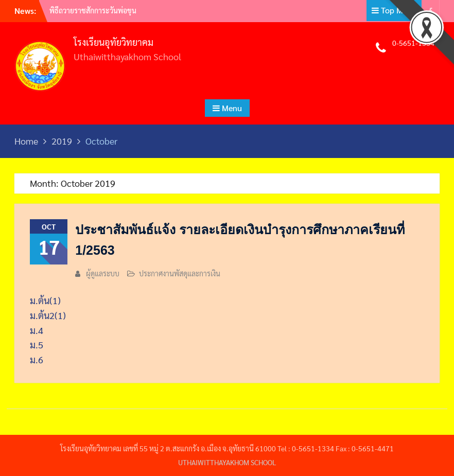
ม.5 (37, 345)
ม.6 (37, 359)
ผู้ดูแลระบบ (103, 273)
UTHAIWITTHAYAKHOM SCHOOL (227, 462)
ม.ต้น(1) (45, 300)
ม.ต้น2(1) (48, 315)
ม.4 (37, 330)
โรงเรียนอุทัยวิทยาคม (113, 42)
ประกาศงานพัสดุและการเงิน (180, 273)
